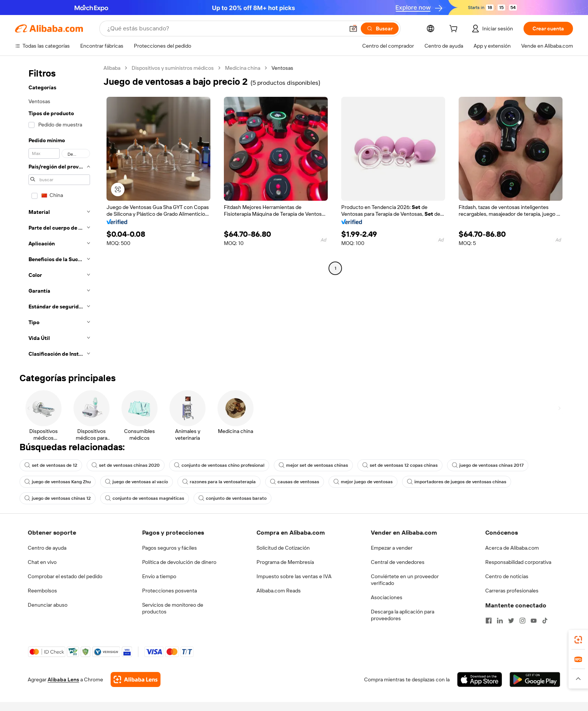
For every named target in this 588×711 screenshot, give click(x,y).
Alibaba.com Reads (279, 591)
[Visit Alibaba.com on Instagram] (522, 621)
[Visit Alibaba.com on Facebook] (489, 621)
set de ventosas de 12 (51, 465)
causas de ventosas (295, 482)
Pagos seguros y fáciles (169, 548)
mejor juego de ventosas (363, 482)
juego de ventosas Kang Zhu (58, 482)
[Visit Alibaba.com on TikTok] (545, 621)
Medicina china (243, 68)
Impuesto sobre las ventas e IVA (294, 576)
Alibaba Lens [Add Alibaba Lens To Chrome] (63, 679)
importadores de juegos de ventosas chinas (457, 482)
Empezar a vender (392, 548)
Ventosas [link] (282, 68)
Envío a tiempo (159, 576)
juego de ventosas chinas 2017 (488, 465)
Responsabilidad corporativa (518, 562)
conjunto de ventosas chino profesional (219, 465)
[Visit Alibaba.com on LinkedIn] (500, 621)
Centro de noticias (507, 576)
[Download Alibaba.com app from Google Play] (535, 679)
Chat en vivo (42, 562)
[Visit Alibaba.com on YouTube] (534, 621)
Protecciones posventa (169, 591)
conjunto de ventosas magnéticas (145, 498)
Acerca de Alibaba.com (512, 548)
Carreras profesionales (512, 591)
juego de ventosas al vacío (136, 482)
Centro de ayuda (47, 548)
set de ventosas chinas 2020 (126, 465)
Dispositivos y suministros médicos (173, 68)
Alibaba (112, 68)
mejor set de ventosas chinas (313, 465)
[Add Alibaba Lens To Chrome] (136, 679)
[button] (353, 29)
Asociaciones (387, 597)
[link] (578, 640)
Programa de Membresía (285, 562)
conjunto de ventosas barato (232, 498)
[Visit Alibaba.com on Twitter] (511, 621)
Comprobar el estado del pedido (65, 576)
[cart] (455, 30)
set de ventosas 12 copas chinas (400, 465)
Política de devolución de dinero (179, 562)
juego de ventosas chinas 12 (58, 498)
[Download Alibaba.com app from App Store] (480, 679)
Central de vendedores (398, 562)
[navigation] (57, 213)
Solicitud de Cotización (283, 548)
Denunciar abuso (48, 605)
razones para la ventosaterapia (219, 482)
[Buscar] (380, 29)
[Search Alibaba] (225, 29)
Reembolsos (42, 591)
